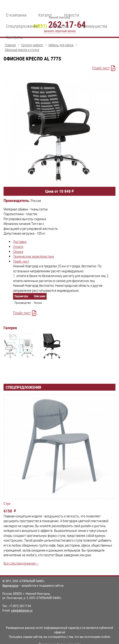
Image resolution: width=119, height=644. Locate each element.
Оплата (18, 247)
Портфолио (60, 26)
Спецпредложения (22, 26)
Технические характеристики (33, 256)
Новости (72, 15)
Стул (7, 504)
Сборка (18, 252)
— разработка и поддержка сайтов (33, 585)
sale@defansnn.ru (22, 610)
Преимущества (94, 26)
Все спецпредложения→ (21, 563)
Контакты (14, 37)
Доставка (20, 242)
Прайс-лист (101, 68)
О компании (16, 15)
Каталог (45, 15)
